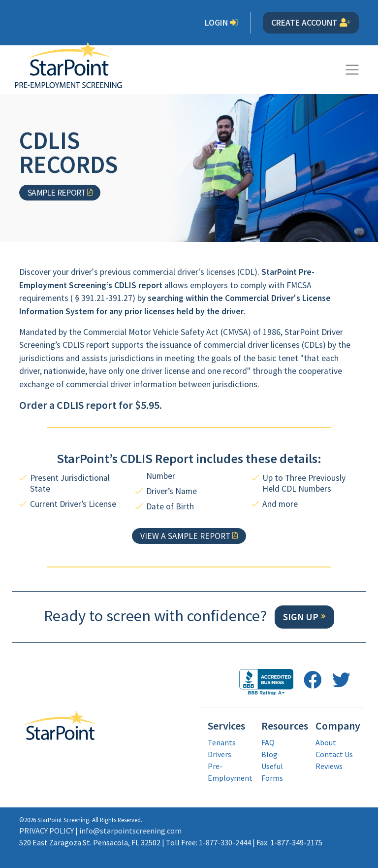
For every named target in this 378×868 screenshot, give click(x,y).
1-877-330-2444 (225, 842)
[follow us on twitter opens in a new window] (341, 680)
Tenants (222, 742)
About (326, 742)
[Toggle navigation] (352, 70)
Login (222, 23)
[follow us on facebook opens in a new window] (313, 680)
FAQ (268, 742)
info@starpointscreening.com (130, 831)
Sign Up (301, 617)
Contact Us (334, 754)
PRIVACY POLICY (47, 831)
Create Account (311, 23)
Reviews (329, 766)
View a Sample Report (185, 536)
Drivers (220, 754)
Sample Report (56, 193)
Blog (269, 754)
